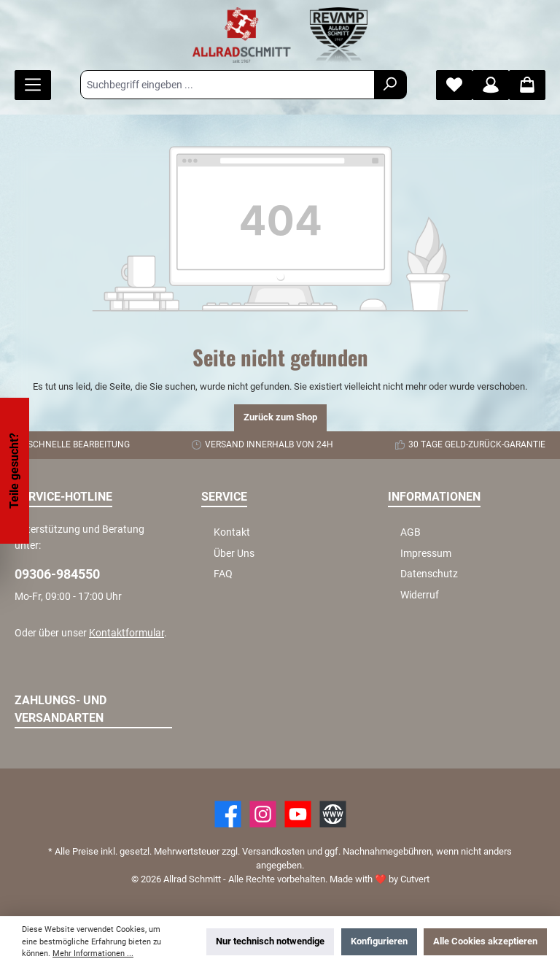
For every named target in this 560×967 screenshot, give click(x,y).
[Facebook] (228, 814)
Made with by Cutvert (380, 879)
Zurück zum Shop (280, 417)
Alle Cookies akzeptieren (485, 941)
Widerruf (420, 595)
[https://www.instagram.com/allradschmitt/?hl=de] (263, 814)
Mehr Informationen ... (93, 953)
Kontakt (232, 532)
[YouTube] (298, 814)
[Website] (333, 814)
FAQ (223, 574)
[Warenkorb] (527, 85)
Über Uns (234, 554)
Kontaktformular (127, 633)
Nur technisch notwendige (270, 941)
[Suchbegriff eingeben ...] (227, 85)
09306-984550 (57, 574)
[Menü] (33, 85)
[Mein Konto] (491, 85)
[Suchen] (390, 85)
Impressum (426, 554)
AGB (411, 532)
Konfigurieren (379, 941)
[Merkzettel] (454, 85)
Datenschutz (429, 574)
